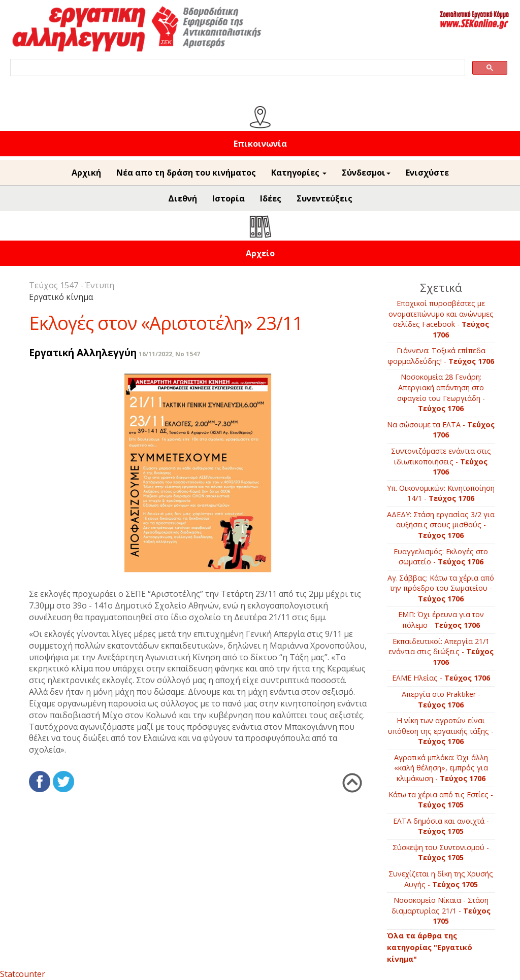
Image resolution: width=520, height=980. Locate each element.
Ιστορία (229, 198)
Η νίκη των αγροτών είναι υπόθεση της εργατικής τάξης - (441, 731)
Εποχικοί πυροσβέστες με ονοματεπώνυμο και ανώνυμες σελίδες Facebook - (441, 319)
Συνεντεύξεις (324, 198)
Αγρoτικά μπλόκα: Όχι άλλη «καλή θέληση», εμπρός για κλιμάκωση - (441, 768)
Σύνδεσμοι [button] (366, 173)
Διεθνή (183, 198)
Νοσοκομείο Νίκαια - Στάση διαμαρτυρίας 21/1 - (441, 910)
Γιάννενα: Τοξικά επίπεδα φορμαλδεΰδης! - (441, 356)
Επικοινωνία (260, 144)
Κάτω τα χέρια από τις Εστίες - (441, 800)
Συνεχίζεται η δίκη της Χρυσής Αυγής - (441, 879)
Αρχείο (260, 253)
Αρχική (86, 173)
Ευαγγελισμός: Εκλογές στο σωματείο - (441, 557)
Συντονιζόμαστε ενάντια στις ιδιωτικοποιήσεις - (441, 461)
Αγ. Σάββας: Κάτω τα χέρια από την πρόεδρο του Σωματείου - (441, 588)
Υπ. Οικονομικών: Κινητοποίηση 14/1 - (441, 493)
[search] (237, 68)
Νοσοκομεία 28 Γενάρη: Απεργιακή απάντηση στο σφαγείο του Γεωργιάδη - (441, 393)
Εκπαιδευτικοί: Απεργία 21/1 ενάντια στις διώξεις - (441, 652)
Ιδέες (271, 198)
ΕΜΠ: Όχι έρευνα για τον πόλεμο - (441, 620)
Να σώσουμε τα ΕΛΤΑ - (441, 430)
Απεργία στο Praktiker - (441, 699)
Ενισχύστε (427, 173)
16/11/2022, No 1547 (169, 354)
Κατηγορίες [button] (299, 173)
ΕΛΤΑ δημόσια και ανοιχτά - (441, 826)
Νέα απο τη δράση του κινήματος (186, 173)
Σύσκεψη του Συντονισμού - (441, 853)
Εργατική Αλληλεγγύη (83, 352)
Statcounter (23, 974)
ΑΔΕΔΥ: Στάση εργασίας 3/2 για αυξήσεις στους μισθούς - (441, 525)
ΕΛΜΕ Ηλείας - (441, 678)
